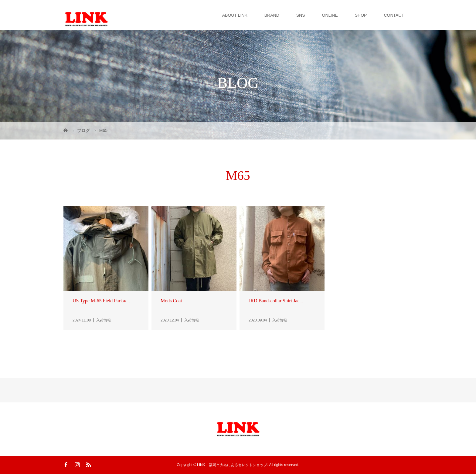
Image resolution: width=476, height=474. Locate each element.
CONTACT (394, 15)
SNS (301, 15)
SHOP (361, 15)
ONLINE (330, 15)
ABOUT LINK (235, 15)
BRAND (272, 15)
